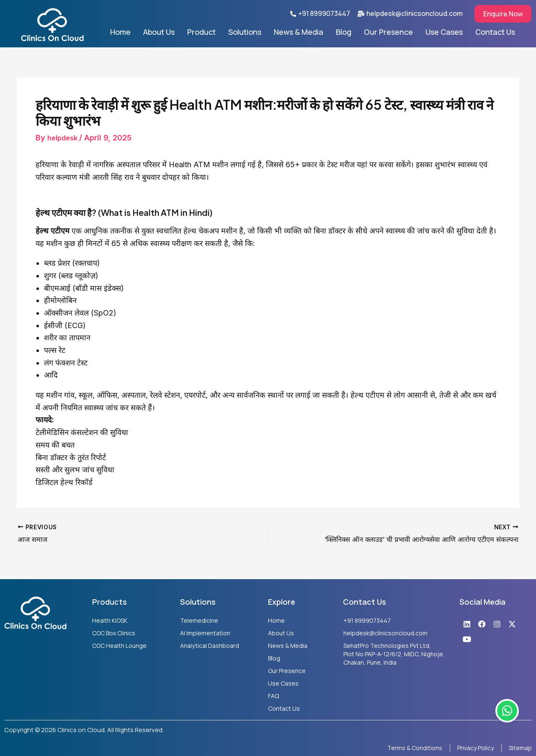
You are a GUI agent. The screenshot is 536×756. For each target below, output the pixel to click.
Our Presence (388, 32)
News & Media (299, 32)
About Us (159, 32)
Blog (344, 32)
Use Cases (444, 32)
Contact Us (495, 32)
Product (201, 32)
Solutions (245, 32)
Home (120, 32)
